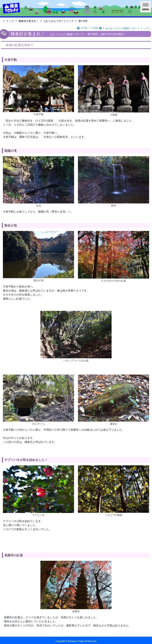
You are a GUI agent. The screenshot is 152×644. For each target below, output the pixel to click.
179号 (96, 28)
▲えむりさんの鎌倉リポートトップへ (128, 28)
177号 (82, 28)
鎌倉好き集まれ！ (29, 21)
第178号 (83, 21)
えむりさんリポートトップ (59, 21)
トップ (10, 21)
